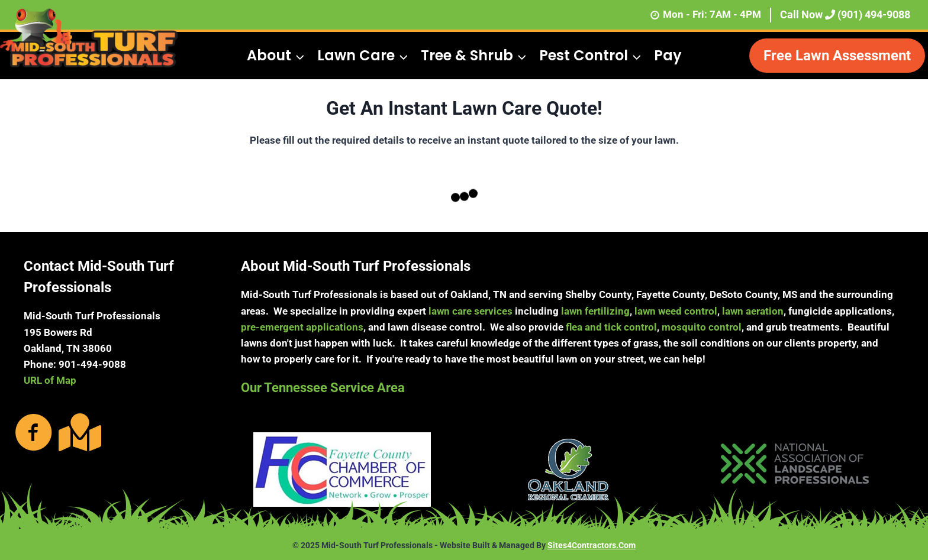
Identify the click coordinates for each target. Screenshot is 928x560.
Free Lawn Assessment (837, 56)
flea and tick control (611, 327)
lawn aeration (753, 311)
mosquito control (702, 327)
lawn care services (471, 311)
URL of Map (50, 380)
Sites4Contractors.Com (592, 545)
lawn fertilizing (595, 311)
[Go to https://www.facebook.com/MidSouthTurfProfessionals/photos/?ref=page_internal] (34, 433)
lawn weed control (676, 311)
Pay (668, 55)
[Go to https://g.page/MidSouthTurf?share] (78, 432)
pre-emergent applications (302, 327)
